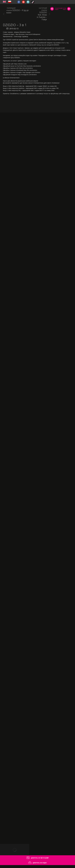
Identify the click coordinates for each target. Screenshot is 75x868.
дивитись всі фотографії (37, 858)
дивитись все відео (38, 863)
